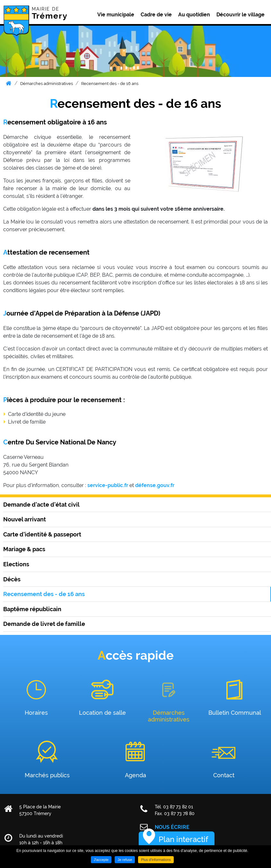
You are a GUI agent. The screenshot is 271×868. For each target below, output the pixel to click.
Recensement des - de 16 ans (110, 84)
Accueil (9, 83)
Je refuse (125, 860)
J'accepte (101, 860)
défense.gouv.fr (155, 485)
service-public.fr (108, 485)
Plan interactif (183, 839)
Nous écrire (172, 827)
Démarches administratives (47, 84)
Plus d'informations (156, 860)
